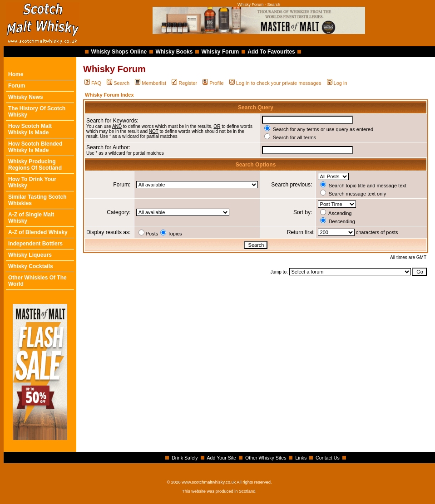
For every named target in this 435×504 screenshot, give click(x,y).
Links (301, 458)
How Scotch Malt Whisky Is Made (30, 129)
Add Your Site (221, 458)
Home (16, 74)
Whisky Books (174, 52)
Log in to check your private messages (275, 83)
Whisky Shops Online (119, 52)
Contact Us (328, 458)
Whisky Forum (220, 52)
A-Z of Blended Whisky (38, 232)
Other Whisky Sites (266, 458)
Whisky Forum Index (109, 95)
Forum (17, 86)
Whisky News (26, 97)
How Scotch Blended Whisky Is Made (35, 147)
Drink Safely (185, 458)
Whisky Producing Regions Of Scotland (35, 165)
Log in (337, 83)
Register (184, 83)
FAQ (93, 83)
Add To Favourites (271, 52)
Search (118, 83)
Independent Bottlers (35, 244)
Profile (213, 83)
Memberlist (151, 83)
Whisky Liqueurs (30, 255)
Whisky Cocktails (31, 266)
